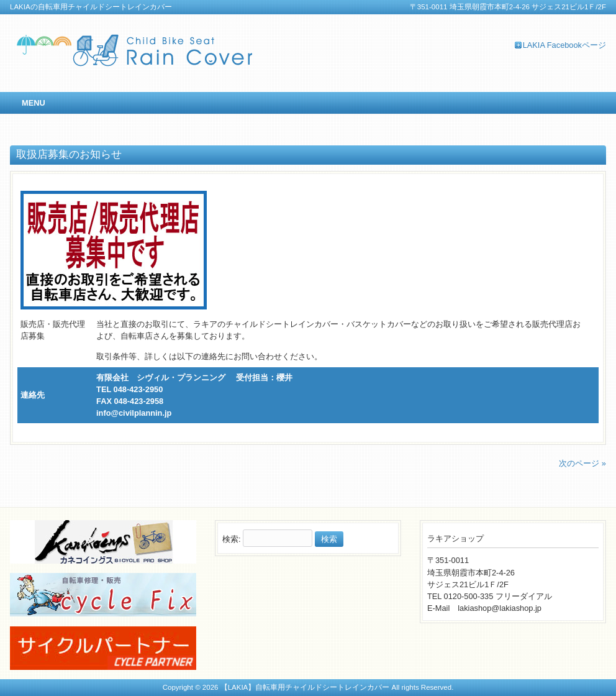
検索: (232, 539)
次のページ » (582, 463)
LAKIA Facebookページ (564, 45)
